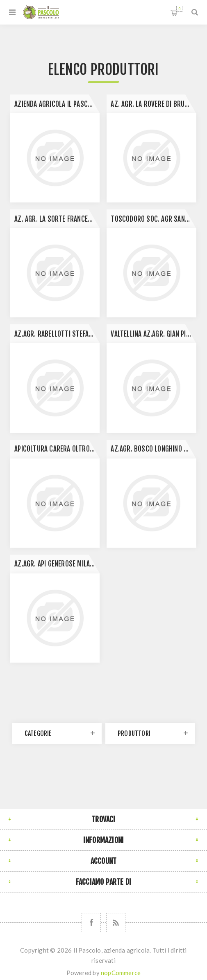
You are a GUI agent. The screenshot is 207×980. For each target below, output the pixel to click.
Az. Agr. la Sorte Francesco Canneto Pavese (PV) (57, 219)
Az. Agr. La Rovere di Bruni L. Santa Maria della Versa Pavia (153, 104)
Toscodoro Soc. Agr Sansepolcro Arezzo (153, 219)
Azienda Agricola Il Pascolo (56, 104)
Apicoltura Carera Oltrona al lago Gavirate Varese (57, 449)
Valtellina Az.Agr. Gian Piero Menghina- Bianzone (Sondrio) (153, 334)
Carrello (179, 9)
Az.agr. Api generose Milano (56, 564)
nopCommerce (121, 973)
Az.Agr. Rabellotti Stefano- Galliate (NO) (57, 334)
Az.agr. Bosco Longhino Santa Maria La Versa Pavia (153, 449)
